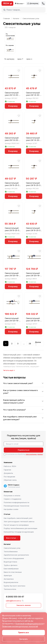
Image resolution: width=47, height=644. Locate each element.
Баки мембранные (11, 569)
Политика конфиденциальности (16, 502)
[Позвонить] (43, 3)
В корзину (13, 106)
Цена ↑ (20, 59)
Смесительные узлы (12, 548)
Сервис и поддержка (12, 499)
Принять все (23, 633)
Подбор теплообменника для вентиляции (20, 528)
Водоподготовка (10, 562)
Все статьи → (12, 538)
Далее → (38, 343)
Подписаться (24, 450)
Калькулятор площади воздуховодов (19, 532)
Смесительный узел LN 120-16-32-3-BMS (12, 276)
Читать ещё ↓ (9, 370)
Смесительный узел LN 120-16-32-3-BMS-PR (33, 276)
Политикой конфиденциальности (29, 624)
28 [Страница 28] (30, 344)
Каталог (16, 18)
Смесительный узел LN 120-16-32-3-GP (33, 321)
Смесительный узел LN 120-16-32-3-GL (12, 321)
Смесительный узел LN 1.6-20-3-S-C (34, 140)
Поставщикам (9, 477)
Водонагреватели (11, 582)
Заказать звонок (24, 605)
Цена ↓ (29, 59)
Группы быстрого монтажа (14, 586)
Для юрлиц (33, 3)
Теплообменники (11, 552)
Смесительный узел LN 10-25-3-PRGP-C (12, 230)
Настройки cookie (11, 509)
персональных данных (34, 454)
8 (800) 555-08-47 (15, 597)
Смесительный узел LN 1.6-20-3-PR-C (34, 95)
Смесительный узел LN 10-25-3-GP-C (12, 185)
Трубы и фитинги (11, 565)
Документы (8, 473)
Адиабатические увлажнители (16, 555)
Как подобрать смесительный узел (18, 518)
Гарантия (7, 470)
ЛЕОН (7, 3)
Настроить (23, 639)
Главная (6, 18)
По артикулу (9, 59)
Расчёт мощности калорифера (16, 525)
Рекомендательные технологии (16, 506)
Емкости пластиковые (13, 572)
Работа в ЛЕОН (10, 466)
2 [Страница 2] (12, 344)
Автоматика (9, 579)
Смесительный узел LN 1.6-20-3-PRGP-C (13, 140)
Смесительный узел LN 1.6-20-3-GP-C (13, 95)
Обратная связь (10, 480)
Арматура (8, 575)
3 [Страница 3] (18, 344)
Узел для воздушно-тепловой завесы (19, 521)
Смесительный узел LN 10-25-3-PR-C (34, 185)
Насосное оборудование (14, 558)
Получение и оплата (12, 496)
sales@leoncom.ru (13, 601)
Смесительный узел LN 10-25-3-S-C (34, 230)
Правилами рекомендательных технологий (20, 626)
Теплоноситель (10, 589)
